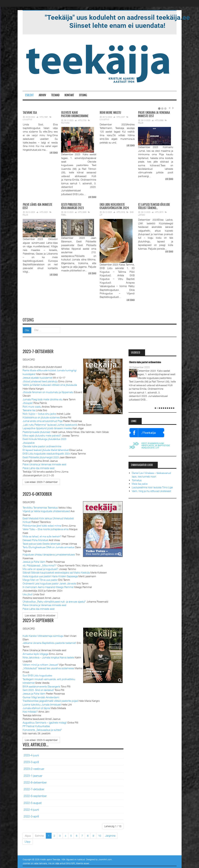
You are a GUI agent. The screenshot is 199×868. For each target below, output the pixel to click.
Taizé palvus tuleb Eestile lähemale (42, 543)
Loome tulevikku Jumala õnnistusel (42, 704)
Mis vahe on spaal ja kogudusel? (40, 568)
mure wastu (110, 113)
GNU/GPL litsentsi (74, 863)
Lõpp (28, 841)
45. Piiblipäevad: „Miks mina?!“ (40, 565)
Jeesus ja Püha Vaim (34, 561)
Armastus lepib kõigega (36, 653)
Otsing (83, 95)
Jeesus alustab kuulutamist (37, 377)
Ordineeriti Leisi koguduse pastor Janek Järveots (49, 583)
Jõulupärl (28, 402)
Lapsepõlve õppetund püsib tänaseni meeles (47, 428)
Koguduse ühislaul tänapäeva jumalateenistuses (49, 554)
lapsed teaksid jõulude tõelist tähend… (154, 206)
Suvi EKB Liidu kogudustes (37, 675)
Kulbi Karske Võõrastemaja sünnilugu (43, 635)
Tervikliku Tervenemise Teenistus (40, 507)
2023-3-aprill (31, 761)
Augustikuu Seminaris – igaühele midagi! (45, 722)
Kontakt (69, 95)
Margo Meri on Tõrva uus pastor (40, 579)
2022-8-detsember (35, 782)
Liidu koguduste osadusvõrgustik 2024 (114, 206)
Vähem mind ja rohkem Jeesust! (40, 664)
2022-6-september (35, 795)
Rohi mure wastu (32, 406)
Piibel (64, 215)
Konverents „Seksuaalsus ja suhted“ (42, 729)
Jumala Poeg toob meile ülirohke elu (43, 399)
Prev (169, 108)
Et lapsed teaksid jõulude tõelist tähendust (46, 449)
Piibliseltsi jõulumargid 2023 (72, 206)
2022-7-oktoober (34, 789)
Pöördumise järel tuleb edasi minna (42, 525)
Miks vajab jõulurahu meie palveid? (42, 435)
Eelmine (39, 835)
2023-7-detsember (39, 351)
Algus (28, 835)
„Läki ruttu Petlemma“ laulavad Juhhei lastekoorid (50, 424)
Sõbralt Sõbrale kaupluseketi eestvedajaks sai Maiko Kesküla (56, 572)
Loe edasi (54, 153)
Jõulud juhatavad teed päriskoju (40, 381)
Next (173, 108)
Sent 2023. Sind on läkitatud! (38, 689)
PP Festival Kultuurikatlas (36, 725)
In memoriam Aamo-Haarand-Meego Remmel (48, 586)
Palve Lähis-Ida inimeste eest (39, 467)
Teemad (55, 95)
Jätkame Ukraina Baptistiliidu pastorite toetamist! (49, 642)
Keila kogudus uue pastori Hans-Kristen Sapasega (50, 576)
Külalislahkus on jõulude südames (41, 417)
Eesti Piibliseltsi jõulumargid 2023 (41, 457)
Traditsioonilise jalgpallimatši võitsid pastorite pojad (50, 700)
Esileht (29, 95)
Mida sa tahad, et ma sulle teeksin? (42, 536)
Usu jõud (27, 594)
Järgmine (110, 835)
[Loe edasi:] (41, 481)
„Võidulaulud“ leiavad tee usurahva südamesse (48, 668)
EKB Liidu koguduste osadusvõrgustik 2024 (46, 453)
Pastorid (65, 123)
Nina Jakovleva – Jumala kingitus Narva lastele (48, 657)
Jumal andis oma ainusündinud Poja (43, 420)
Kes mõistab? (30, 711)
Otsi (27, 330)
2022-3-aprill (31, 816)
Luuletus (27, 119)
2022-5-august (33, 802)
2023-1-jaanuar (33, 775)
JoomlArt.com (105, 859)
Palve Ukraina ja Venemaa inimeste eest (44, 464)
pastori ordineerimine (75, 115)
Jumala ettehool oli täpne (36, 707)
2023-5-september (39, 620)
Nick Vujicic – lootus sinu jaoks (39, 413)
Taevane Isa (29, 410)
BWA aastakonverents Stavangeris (41, 686)
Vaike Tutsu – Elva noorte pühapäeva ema (46, 529)
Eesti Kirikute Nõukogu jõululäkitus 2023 (44, 438)
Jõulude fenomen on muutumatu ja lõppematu (48, 392)
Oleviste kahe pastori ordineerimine (42, 446)
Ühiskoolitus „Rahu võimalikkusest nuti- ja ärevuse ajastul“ (54, 601)
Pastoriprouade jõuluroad (36, 431)
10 (100, 835)
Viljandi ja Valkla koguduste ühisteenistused (46, 511)
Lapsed (142, 215)
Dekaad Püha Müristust (35, 539)
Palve (141, 123)
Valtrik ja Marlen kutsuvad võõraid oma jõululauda (50, 384)
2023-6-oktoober (38, 494)
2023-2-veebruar (34, 768)
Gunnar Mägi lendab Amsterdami (41, 697)
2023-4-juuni (31, 755)
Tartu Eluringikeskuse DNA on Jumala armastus (49, 547)
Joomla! (26, 863)
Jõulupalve (29, 442)
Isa (30, 113)
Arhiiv (42, 95)
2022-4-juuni (31, 809)
